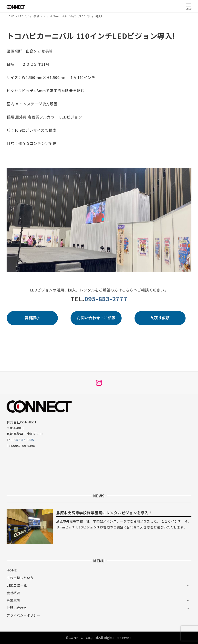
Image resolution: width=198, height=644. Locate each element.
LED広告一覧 (17, 585)
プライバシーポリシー (23, 615)
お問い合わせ (17, 608)
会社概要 (13, 593)
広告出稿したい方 (20, 578)
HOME (12, 570)
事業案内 (13, 600)
